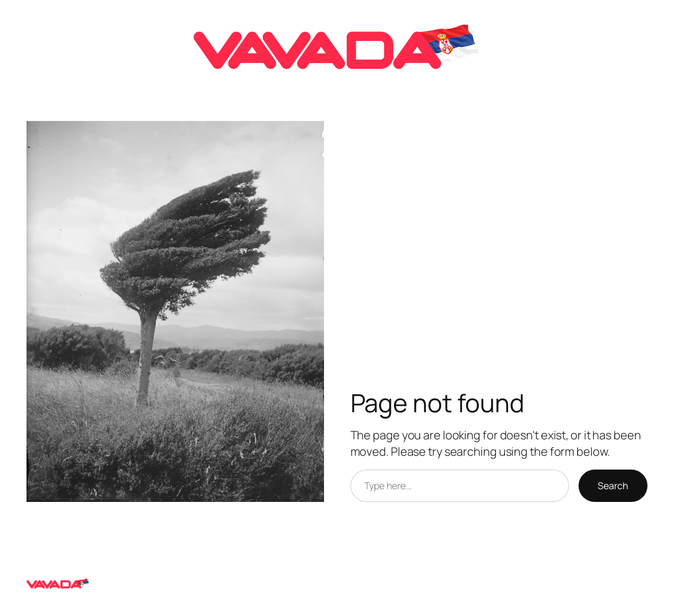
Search (613, 485)
